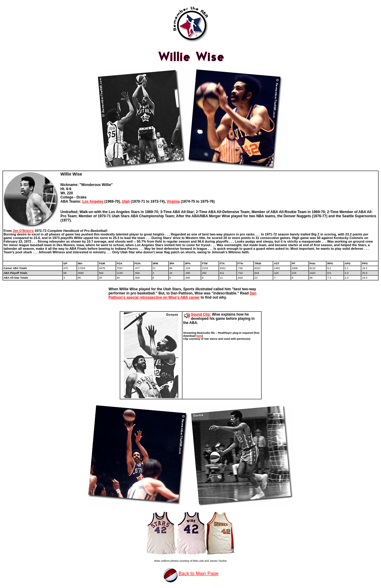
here (199, 336)
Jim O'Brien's (23, 231)
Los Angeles (93, 201)
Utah (126, 201)
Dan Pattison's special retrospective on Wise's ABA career (183, 295)
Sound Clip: (201, 314)
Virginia (173, 201)
